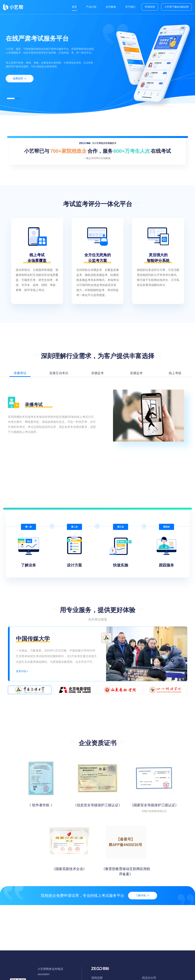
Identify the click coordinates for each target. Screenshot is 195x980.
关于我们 (130, 7)
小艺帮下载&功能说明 (177, 7)
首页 (74, 7)
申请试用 (150, 7)
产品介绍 (91, 7)
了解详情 (142, 896)
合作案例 (111, 7)
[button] (11, 98)
